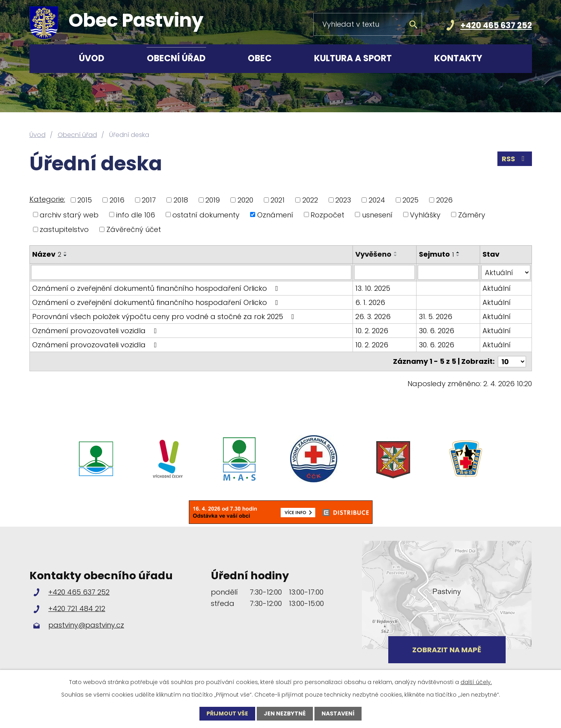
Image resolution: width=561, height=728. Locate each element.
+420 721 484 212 (77, 608)
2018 (181, 200)
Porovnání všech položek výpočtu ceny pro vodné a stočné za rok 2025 (165, 317)
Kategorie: (47, 199)
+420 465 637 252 (496, 25)
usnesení (377, 214)
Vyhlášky (425, 214)
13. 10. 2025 (373, 288)
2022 (310, 200)
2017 (149, 200)
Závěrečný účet (134, 229)
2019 (213, 200)
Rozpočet (327, 214)
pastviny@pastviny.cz (86, 625)
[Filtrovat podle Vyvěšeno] (385, 272)
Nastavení (338, 713)
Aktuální (497, 288)
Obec (260, 58)
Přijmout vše (227, 713)
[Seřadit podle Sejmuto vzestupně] (458, 252)
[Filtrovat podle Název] (191, 272)
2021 (278, 200)
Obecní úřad (176, 58)
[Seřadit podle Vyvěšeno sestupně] (396, 255)
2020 (245, 200)
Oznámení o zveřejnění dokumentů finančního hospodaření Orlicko (157, 288)
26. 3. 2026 (373, 317)
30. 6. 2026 (437, 331)
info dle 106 (136, 214)
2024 (377, 200)
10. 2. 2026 (372, 331)
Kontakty (458, 58)
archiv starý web (69, 214)
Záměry (472, 214)
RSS (515, 159)
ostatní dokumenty (206, 214)
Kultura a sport (353, 58)
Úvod (92, 58)
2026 (444, 200)
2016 (117, 200)
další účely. (476, 682)
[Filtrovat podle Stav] (506, 272)
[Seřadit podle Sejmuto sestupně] (458, 255)
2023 (343, 200)
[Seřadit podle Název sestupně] (66, 255)
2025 (410, 200)
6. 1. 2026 (371, 302)
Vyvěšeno (374, 254)
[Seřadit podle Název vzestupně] (66, 252)
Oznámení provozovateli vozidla (96, 331)
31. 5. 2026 (436, 317)
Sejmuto (436, 254)
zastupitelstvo (64, 229)
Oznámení (275, 214)
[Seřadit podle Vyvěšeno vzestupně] (396, 252)
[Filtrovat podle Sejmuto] (448, 272)
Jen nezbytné (285, 713)
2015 (85, 200)
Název (47, 254)
